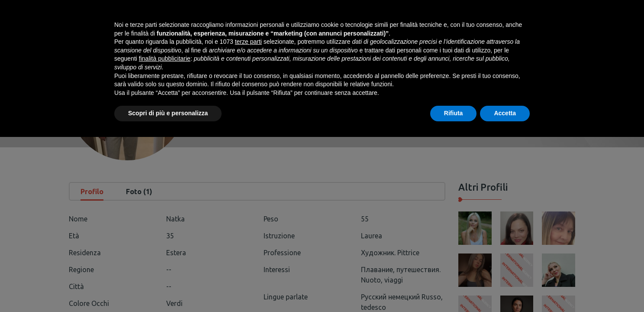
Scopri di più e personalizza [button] (168, 288)
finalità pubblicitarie (165, 234)
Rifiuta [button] (454, 288)
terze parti (248, 217)
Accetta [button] (505, 288)
